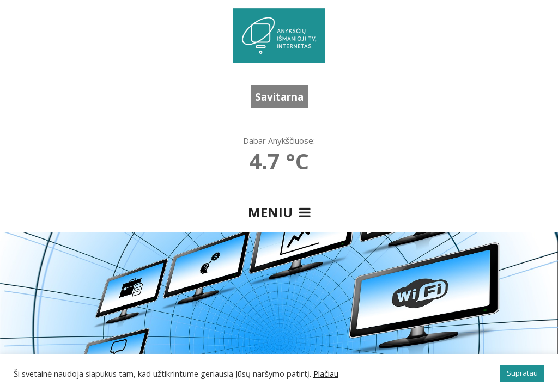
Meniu (279, 212)
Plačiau (326, 373)
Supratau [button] (522, 373)
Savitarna (279, 97)
